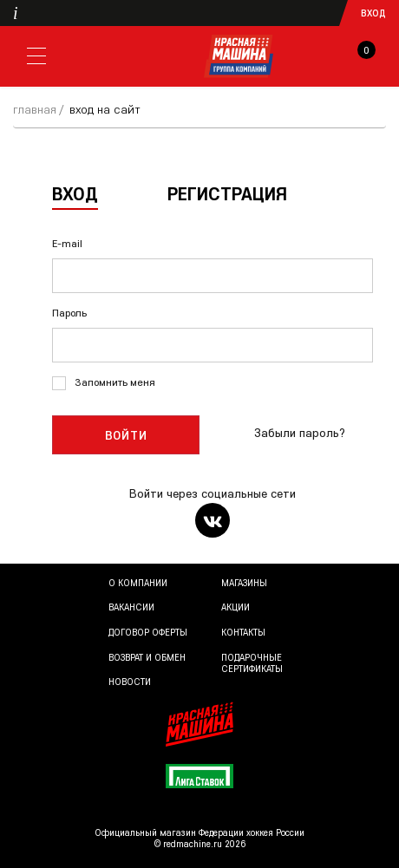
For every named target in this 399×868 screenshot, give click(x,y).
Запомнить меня (115, 382)
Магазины (244, 583)
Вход (373, 13)
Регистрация (227, 193)
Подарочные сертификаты (252, 663)
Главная (35, 109)
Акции (235, 607)
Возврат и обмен (147, 657)
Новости (130, 682)
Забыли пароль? (300, 433)
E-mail (67, 243)
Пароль (69, 313)
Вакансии (131, 607)
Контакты (243, 632)
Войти (126, 435)
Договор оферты (148, 632)
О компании (138, 583)
